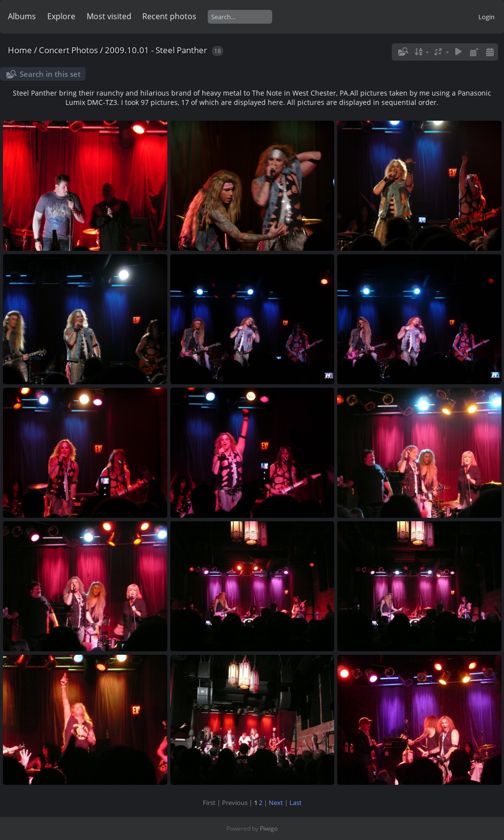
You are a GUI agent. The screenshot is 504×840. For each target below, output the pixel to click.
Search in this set (50, 74)
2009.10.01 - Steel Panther (156, 50)
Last (296, 803)
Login (487, 17)
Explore (61, 16)
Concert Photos (68, 50)
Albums (22, 16)
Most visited (109, 16)
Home (20, 50)
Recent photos (169, 16)
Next (276, 803)
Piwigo (269, 828)
